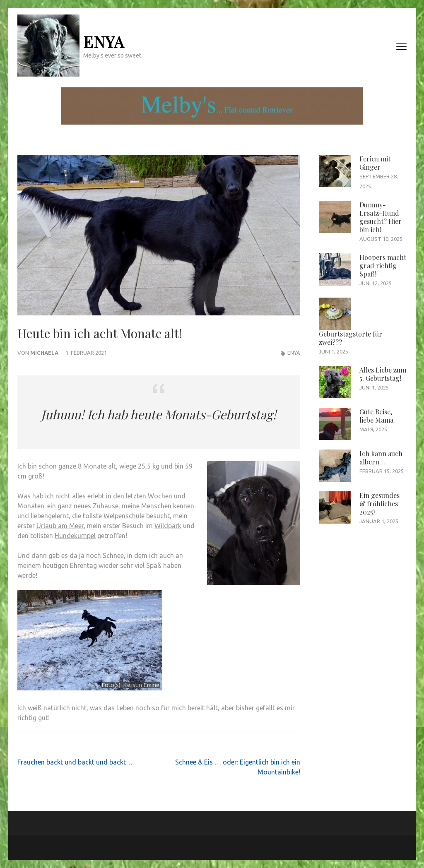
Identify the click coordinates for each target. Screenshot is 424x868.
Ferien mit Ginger (375, 163)
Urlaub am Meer (60, 526)
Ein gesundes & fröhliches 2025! (379, 504)
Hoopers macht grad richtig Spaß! (383, 266)
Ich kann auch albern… (381, 458)
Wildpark (168, 526)
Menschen (156, 506)
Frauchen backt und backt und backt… (75, 762)
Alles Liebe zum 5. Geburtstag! (383, 374)
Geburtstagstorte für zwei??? (351, 338)
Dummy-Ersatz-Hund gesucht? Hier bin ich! (381, 217)
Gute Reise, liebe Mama (376, 416)
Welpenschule (124, 516)
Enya (104, 42)
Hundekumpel (75, 536)
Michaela (44, 353)
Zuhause (106, 506)
